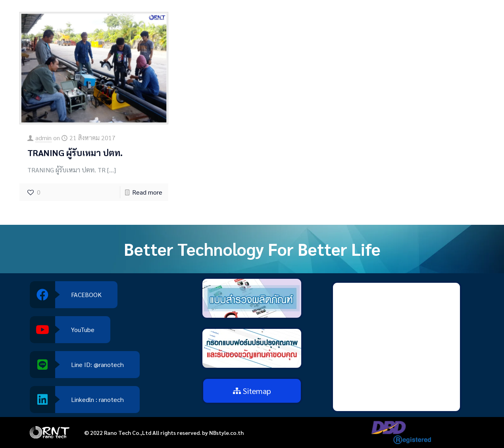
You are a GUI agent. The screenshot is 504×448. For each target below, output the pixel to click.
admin (43, 138)
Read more (147, 192)
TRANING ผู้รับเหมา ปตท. (75, 153)
